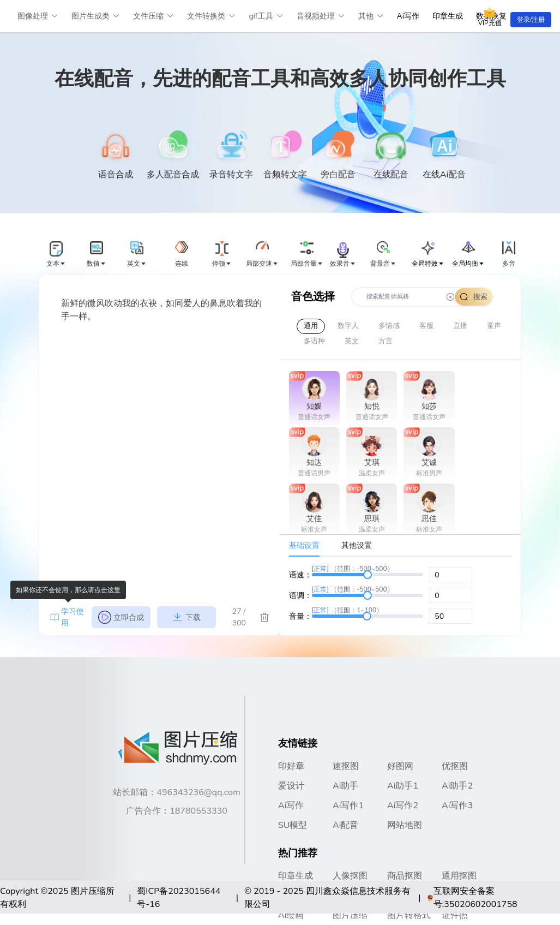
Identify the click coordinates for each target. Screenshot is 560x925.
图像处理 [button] (38, 16)
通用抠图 (459, 876)
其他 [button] (371, 16)
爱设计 (291, 786)
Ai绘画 (291, 915)
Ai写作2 (403, 805)
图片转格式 (409, 915)
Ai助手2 (457, 786)
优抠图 (455, 766)
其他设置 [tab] (357, 545)
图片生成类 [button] (96, 16)
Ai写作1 (348, 805)
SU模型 (293, 825)
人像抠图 (350, 876)
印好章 (291, 766)
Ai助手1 (403, 786)
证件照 (455, 915)
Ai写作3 (457, 805)
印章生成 (448, 16)
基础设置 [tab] (304, 545)
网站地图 (405, 825)
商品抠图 (405, 876)
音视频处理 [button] (321, 16)
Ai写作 (408, 16)
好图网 (400, 766)
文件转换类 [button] (211, 16)
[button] (56, 255)
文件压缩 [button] (153, 16)
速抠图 (346, 766)
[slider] (368, 575)
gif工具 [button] (266, 16)
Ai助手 (345, 786)
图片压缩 (350, 915)
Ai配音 (345, 825)
